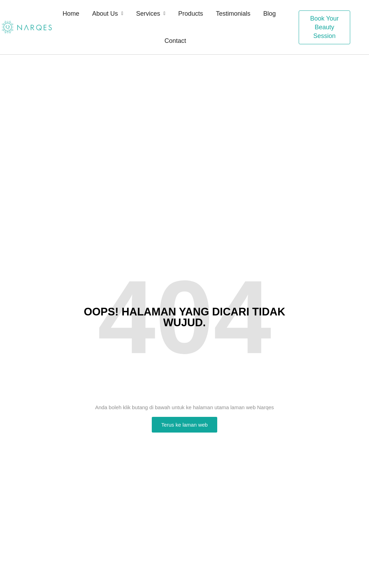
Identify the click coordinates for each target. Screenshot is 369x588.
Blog (269, 14)
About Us (108, 14)
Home (71, 14)
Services (151, 14)
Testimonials (233, 14)
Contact (175, 41)
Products (191, 14)
